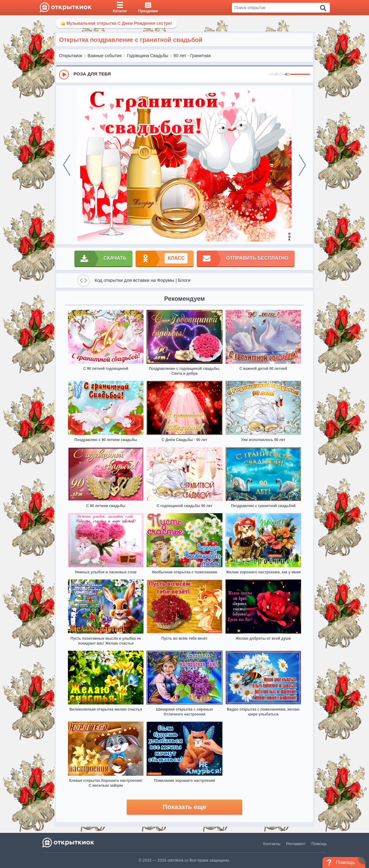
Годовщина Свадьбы (148, 56)
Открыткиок (71, 56)
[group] (184, 74)
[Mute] (287, 75)
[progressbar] (300, 75)
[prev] (67, 165)
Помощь (319, 844)
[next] (302, 165)
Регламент (296, 844)
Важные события (104, 56)
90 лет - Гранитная (192, 56)
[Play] (64, 75)
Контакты (272, 844)
